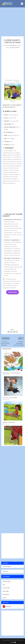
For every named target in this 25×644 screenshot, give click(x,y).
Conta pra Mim (15, 47)
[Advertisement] (12, 23)
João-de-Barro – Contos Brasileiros (11, 373)
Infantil (4, 598)
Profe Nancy (13, 45)
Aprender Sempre (7, 566)
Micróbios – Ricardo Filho (9, 422)
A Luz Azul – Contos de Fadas (10, 398)
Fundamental (6, 594)
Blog (4, 585)
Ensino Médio (6, 591)
